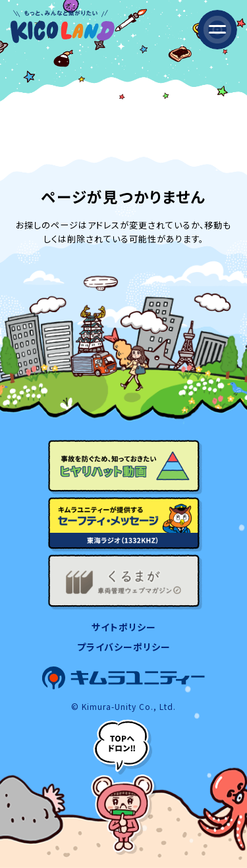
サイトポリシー (124, 627)
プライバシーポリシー (124, 647)
